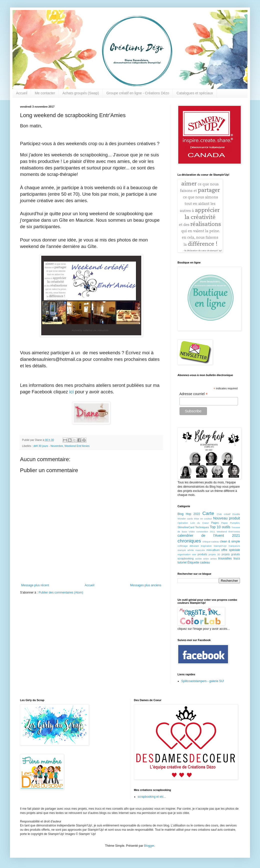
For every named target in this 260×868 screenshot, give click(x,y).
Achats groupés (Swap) (81, 93)
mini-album (213, 550)
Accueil (22, 93)
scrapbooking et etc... (152, 797)
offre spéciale (231, 550)
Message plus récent (35, 585)
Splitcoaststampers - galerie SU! (203, 681)
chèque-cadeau (211, 542)
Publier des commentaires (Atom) (61, 593)
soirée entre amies (206, 559)
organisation (184, 554)
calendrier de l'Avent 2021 (209, 535)
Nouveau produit (226, 518)
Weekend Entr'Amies (77, 446)
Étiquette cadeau (198, 562)
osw (194, 554)
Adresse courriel (194, 394)
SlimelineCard (186, 527)
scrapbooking (185, 558)
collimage (183, 546)
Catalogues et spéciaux (195, 93)
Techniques (202, 527)
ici (72, 392)
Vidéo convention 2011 (202, 532)
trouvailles (225, 558)
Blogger (149, 846)
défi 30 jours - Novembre (48, 446)
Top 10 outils (220, 527)
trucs (237, 558)
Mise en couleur (203, 519)
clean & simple (230, 541)
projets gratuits (231, 554)
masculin (200, 550)
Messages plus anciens (146, 585)
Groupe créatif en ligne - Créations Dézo (138, 93)
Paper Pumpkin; (231, 523)
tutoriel (182, 562)
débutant (194, 546)
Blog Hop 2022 (189, 514)
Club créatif (223, 514)
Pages (215, 523)
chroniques (189, 541)
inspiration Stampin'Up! (214, 546)
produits (202, 554)
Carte (208, 513)
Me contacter (45, 93)
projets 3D (214, 554)
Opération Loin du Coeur (193, 523)
